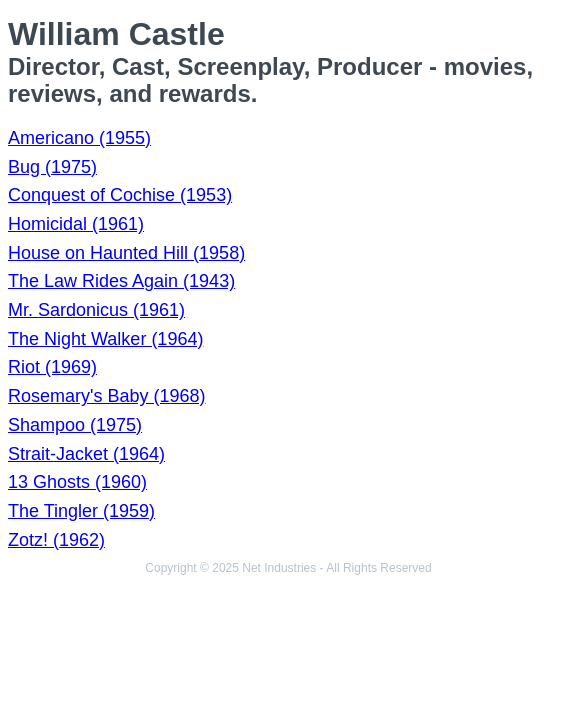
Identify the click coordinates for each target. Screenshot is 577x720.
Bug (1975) (52, 167)
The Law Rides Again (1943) (121, 281)
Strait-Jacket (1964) (86, 454)
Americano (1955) (79, 138)
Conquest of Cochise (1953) (120, 195)
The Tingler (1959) (81, 511)
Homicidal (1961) (76, 224)
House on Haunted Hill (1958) (126, 253)
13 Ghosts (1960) (77, 482)
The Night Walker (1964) (105, 339)
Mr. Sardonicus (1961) (96, 310)
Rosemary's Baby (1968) (107, 396)
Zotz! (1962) (56, 540)
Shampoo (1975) (75, 425)
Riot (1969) (52, 367)
